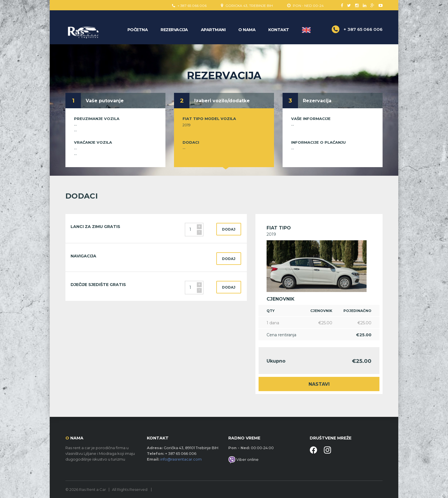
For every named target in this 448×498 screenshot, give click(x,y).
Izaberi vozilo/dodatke (222, 101)
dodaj (229, 229)
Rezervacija (174, 30)
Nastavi (319, 384)
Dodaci (191, 142)
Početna (138, 30)
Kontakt (279, 30)
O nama (247, 30)
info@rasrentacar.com (181, 459)
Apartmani (213, 30)
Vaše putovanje (105, 101)
